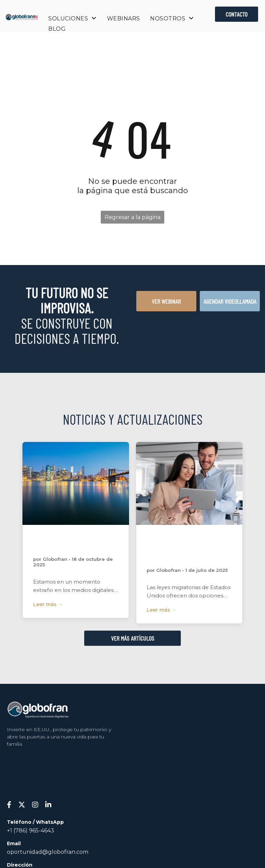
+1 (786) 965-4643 (31, 831)
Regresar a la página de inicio (132, 219)
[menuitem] (72, 18)
